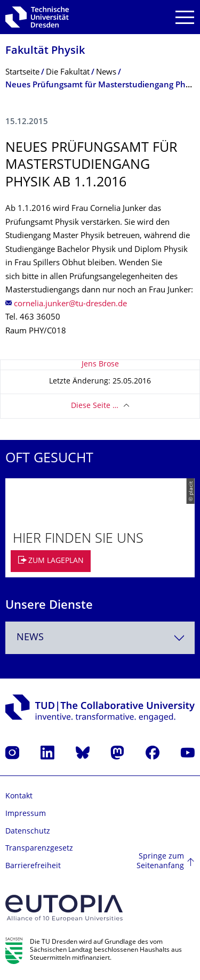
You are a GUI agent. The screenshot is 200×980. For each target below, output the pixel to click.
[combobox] (100, 638)
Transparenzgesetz (39, 849)
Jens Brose (100, 365)
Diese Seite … (95, 406)
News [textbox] (30, 638)
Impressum (26, 814)
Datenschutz (28, 832)
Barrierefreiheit (33, 866)
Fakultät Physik (45, 51)
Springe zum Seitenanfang (160, 861)
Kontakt (19, 797)
